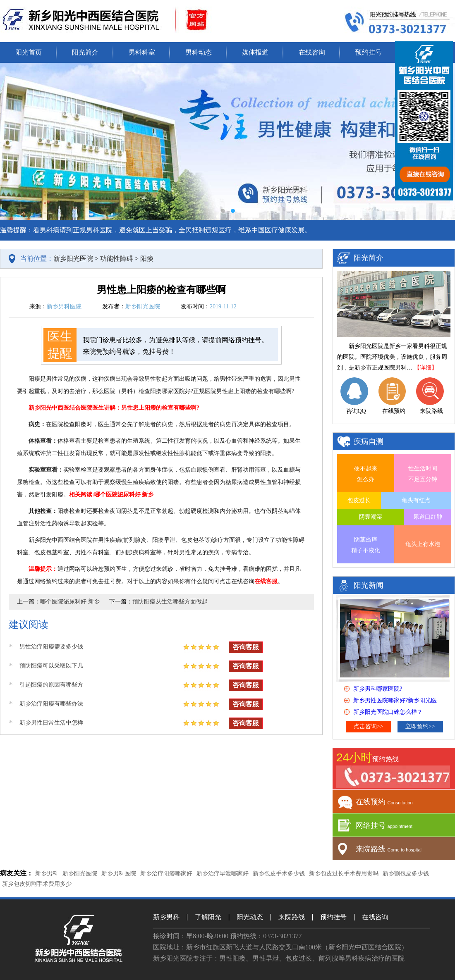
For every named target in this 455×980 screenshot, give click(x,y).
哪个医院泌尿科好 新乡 (70, 602)
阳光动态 (250, 917)
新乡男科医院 (119, 874)
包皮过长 (359, 500)
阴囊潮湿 (371, 517)
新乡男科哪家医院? (378, 689)
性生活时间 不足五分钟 (423, 474)
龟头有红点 (416, 500)
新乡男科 (47, 874)
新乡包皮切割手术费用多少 (37, 884)
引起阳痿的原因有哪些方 (51, 685)
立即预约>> (420, 726)
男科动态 (199, 52)
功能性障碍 (117, 259)
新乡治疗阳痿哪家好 (166, 874)
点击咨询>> (369, 726)
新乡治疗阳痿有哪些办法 (51, 704)
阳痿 (147, 259)
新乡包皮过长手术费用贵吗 (344, 874)
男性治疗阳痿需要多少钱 (51, 647)
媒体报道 (255, 52)
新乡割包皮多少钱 (406, 874)
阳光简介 (85, 52)
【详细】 (426, 368)
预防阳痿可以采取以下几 (51, 666)
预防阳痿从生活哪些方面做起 (170, 602)
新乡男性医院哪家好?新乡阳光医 (395, 700)
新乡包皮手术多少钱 (279, 874)
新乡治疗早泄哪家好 (223, 874)
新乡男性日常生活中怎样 (51, 723)
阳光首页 (29, 52)
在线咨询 (312, 52)
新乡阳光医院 (73, 259)
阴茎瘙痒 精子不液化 (366, 545)
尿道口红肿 (428, 517)
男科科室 (142, 52)
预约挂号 (369, 52)
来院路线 (292, 917)
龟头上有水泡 (423, 544)
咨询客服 (246, 647)
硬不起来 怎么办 (366, 474)
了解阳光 (208, 917)
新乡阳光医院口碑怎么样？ (388, 712)
